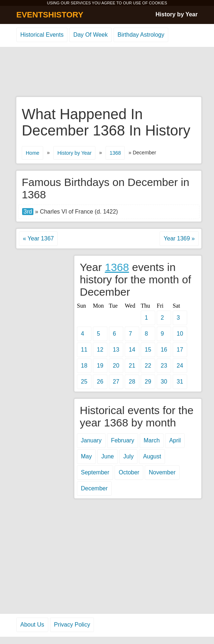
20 (116, 366)
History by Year (177, 14)
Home (32, 153)
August (152, 456)
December (94, 488)
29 (148, 382)
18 (84, 366)
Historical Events (42, 35)
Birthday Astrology (141, 35)
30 (164, 382)
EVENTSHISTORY (50, 15)
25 (84, 382)
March (152, 440)
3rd (28, 212)
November (162, 472)
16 (164, 350)
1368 (115, 153)
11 (84, 350)
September (95, 472)
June (108, 456)
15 (148, 350)
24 (180, 366)
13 (116, 350)
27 (116, 382)
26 (100, 382)
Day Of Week (90, 35)
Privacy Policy (72, 625)
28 (132, 382)
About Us (32, 625)
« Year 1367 (38, 238)
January (91, 440)
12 (100, 350)
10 (180, 334)
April (175, 440)
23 (164, 366)
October (129, 472)
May (86, 456)
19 (100, 366)
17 (180, 350)
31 (180, 382)
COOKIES (158, 3)
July (128, 456)
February (123, 440)
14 (132, 350)
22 (148, 366)
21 (132, 366)
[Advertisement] (107, 72)
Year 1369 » (179, 238)
